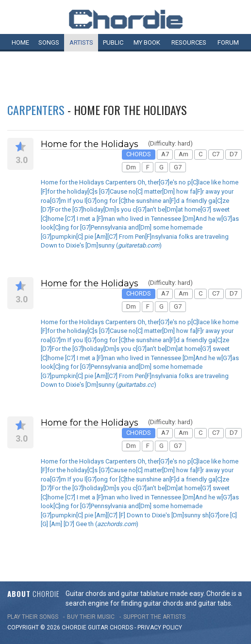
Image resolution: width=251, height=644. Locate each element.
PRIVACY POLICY (160, 627)
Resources (189, 42)
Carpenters (36, 110)
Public (113, 42)
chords (121, 627)
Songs (49, 42)
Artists (81, 42)
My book (147, 42)
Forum (228, 42)
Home (20, 42)
